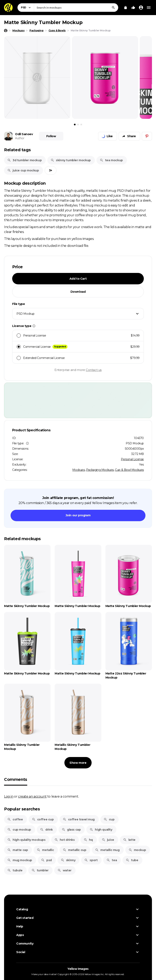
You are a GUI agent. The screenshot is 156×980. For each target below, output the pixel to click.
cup (109, 819)
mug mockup (20, 860)
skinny (68, 860)
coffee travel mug (79, 819)
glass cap (71, 830)
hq (88, 840)
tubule (15, 870)
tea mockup (111, 160)
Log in (9, 796)
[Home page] (6, 31)
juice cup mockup (23, 170)
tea (112, 860)
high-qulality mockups (26, 840)
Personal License (132, 459)
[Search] (113, 8)
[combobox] (76, 8)
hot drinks (65, 840)
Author (20, 138)
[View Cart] (126, 8)
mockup (137, 850)
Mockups (79, 470)
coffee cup (43, 819)
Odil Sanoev (24, 134)
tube (132, 860)
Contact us (94, 370)
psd (46, 860)
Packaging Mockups (100, 470)
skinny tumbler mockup (71, 160)
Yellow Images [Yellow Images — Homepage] (78, 969)
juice (108, 840)
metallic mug (107, 850)
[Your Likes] (133, 8)
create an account (32, 796)
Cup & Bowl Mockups (129, 470)
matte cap (18, 850)
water (64, 870)
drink (46, 830)
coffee (15, 819)
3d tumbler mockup (24, 160)
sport (91, 860)
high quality (101, 830)
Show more (78, 763)
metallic (45, 850)
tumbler (40, 870)
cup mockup (19, 830)
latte (129, 840)
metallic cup (74, 850)
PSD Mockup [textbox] (25, 314)
